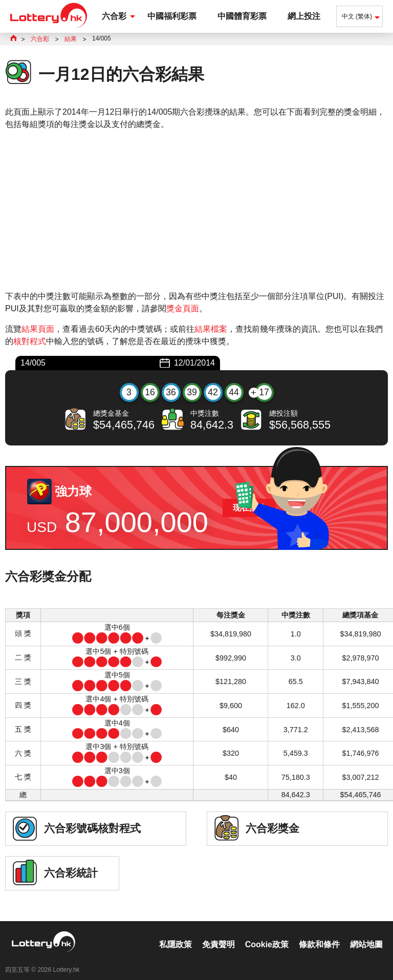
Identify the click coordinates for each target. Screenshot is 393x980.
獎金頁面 (183, 308)
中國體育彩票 (242, 16)
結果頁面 (38, 329)
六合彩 (114, 16)
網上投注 (304, 16)
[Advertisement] (196, 210)
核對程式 (30, 341)
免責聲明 (219, 934)
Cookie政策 (267, 934)
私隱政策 (176, 934)
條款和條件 (319, 934)
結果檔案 (211, 329)
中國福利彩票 (172, 16)
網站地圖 (366, 934)
